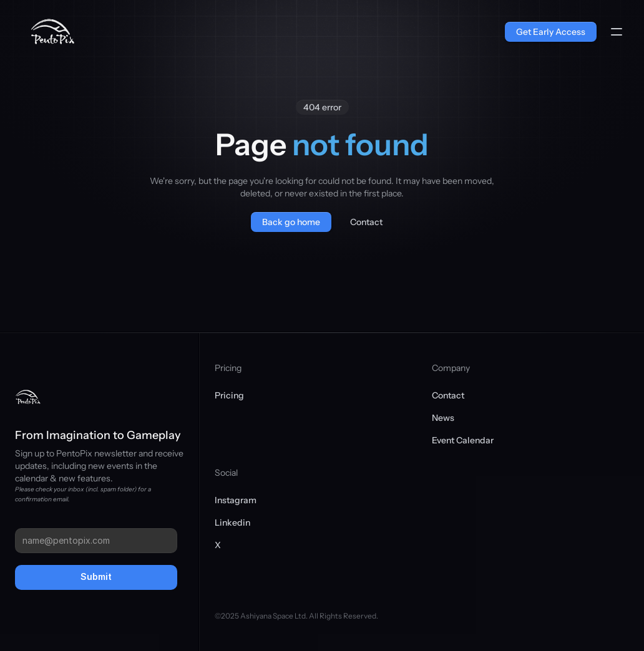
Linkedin (232, 523)
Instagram (236, 500)
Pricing (229, 395)
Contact (448, 395)
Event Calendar (463, 440)
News (443, 418)
